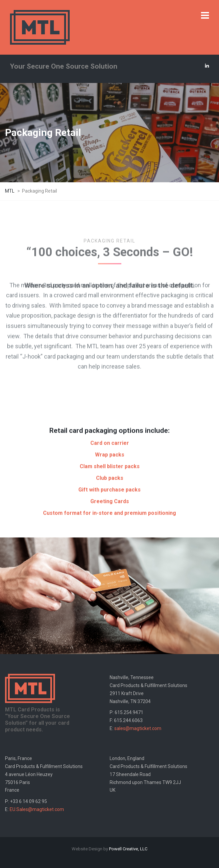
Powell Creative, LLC (128, 849)
